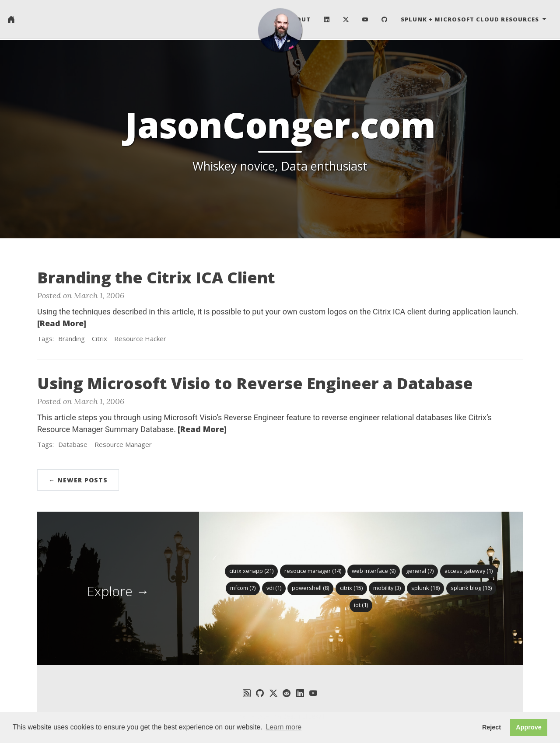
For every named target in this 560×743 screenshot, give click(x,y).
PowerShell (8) (310, 588)
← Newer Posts (78, 480)
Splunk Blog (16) (471, 588)
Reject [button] (492, 727)
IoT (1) (361, 605)
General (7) (420, 571)
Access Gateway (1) (469, 571)
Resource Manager (123, 444)
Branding (72, 338)
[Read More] (62, 323)
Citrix (100, 338)
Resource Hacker (140, 338)
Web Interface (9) (374, 571)
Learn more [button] (283, 727)
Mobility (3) (387, 588)
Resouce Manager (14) (313, 571)
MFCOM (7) (243, 588)
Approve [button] (528, 727)
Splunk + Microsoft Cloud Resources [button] (471, 20)
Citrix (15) (351, 588)
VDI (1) (274, 588)
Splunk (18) (425, 588)
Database (73, 444)
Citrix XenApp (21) (251, 571)
